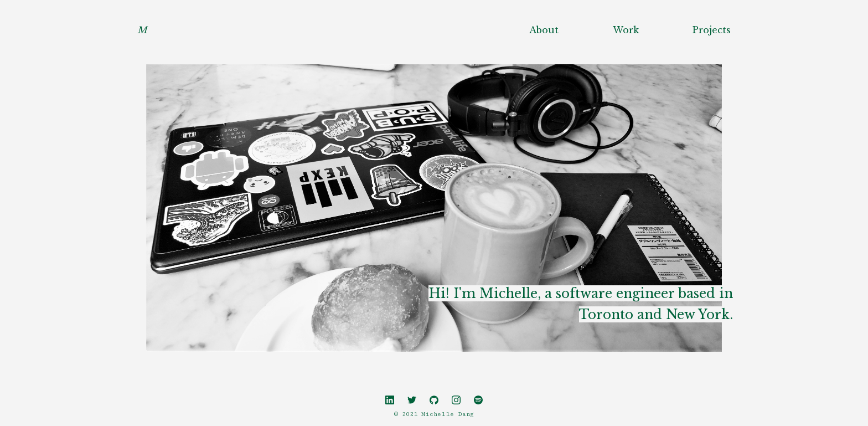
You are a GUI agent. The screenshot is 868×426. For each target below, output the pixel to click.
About (544, 30)
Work (626, 30)
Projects (712, 30)
